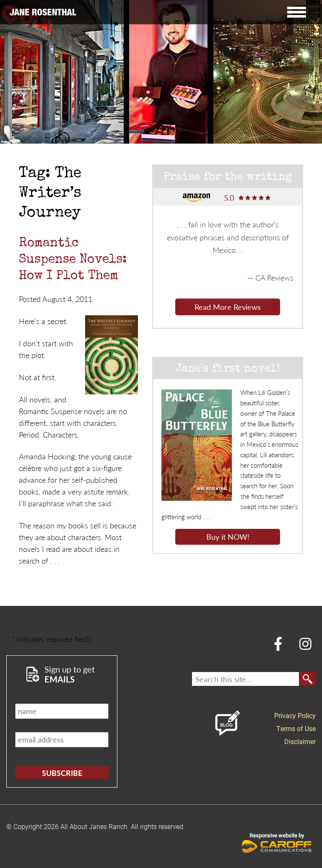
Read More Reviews (228, 307)
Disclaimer (300, 741)
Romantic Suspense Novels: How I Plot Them (73, 260)
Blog (228, 723)
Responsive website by (277, 842)
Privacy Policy (295, 715)
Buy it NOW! (228, 537)
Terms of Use (296, 728)
